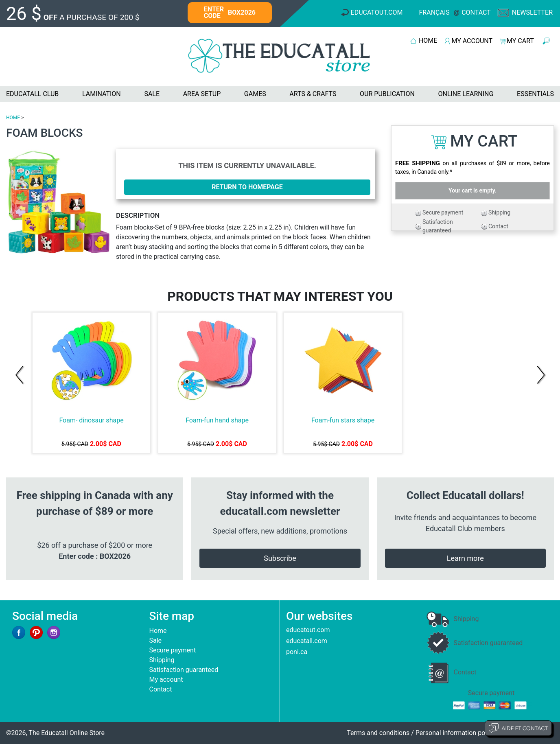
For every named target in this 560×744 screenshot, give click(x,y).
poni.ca (297, 652)
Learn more (465, 558)
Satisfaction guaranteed (184, 670)
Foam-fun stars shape (343, 420)
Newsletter (532, 12)
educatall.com (307, 641)
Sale (156, 640)
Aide (518, 728)
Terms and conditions (378, 733)
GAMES (255, 94)
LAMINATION (102, 94)
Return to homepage (247, 187)
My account (166, 679)
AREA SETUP (202, 94)
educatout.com (308, 630)
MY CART (520, 41)
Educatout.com (377, 12)
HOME (428, 40)
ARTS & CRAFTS (313, 94)
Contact (476, 12)
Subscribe (280, 558)
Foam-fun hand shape (217, 420)
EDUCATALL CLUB (32, 94)
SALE (152, 94)
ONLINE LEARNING (466, 94)
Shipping (499, 212)
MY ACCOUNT (472, 41)
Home (158, 631)
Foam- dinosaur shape (91, 420)
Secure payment (443, 212)
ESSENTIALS (535, 94)
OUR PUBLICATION (387, 94)
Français (434, 12)
